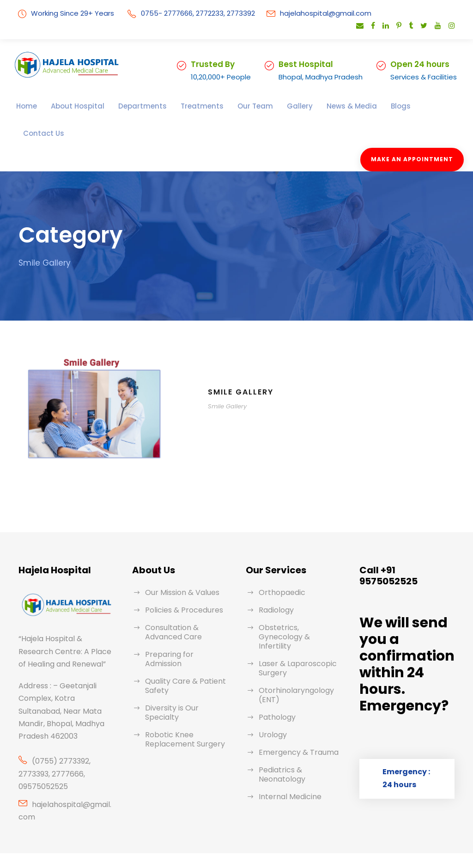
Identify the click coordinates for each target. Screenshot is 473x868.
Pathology (275, 681)
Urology (271, 699)
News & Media (312, 106)
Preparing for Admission (184, 628)
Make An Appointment (415, 133)
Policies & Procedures (181, 583)
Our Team (225, 106)
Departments (127, 106)
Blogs (357, 106)
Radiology (275, 583)
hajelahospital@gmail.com (309, 13)
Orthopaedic (279, 566)
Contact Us (396, 106)
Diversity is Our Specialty (186, 672)
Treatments (178, 106)
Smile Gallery (244, 365)
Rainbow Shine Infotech (283, 843)
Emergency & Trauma (294, 716)
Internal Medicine (287, 761)
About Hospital (71, 106)
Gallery (265, 106)
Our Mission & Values (180, 566)
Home (25, 106)
